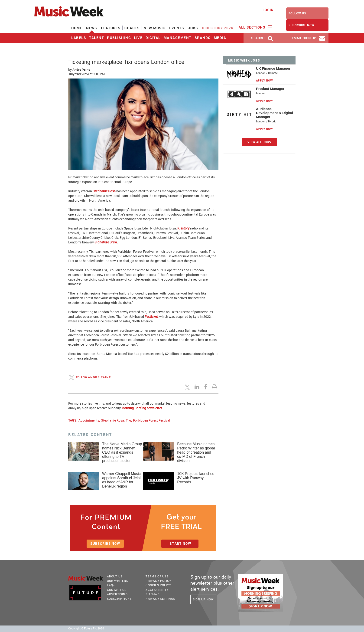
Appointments (89, 420)
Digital (153, 38)
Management (178, 38)
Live (138, 38)
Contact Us (117, 590)
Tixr (128, 420)
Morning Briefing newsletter (142, 408)
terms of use (157, 576)
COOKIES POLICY (158, 585)
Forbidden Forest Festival (152, 420)
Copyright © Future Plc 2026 (86, 628)
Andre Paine (81, 70)
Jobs (193, 28)
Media (220, 38)
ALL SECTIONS (255, 27)
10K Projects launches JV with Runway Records (196, 478)
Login (268, 10)
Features (111, 28)
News (92, 28)
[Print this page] (215, 387)
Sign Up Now (203, 599)
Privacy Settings (160, 599)
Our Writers (118, 581)
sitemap (152, 594)
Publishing (119, 38)
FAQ (111, 585)
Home (77, 28)
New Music (154, 28)
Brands (203, 38)
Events (177, 28)
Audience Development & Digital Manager (275, 113)
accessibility (157, 590)
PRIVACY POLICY (158, 581)
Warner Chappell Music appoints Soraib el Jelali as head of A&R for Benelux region (122, 480)
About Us (115, 576)
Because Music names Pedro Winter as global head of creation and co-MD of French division (196, 452)
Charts (132, 28)
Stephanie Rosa (112, 420)
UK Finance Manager (273, 68)
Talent (97, 38)
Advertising (117, 594)
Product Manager (270, 89)
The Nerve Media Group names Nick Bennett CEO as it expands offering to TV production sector (122, 452)
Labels (79, 38)
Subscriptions (119, 599)
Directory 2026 (218, 28)
